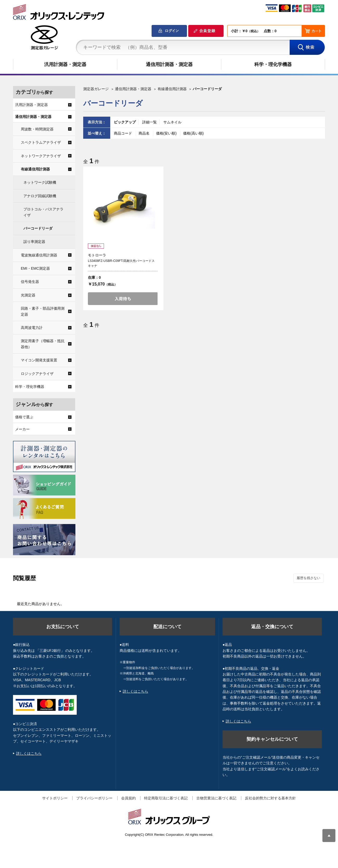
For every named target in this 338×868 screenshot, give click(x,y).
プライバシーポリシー (94, 798)
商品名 (145, 133)
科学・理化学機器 (273, 64)
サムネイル (172, 122)
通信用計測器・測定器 (169, 64)
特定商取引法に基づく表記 (166, 798)
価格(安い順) (167, 133)
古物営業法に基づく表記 (216, 798)
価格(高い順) (193, 133)
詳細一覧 (149, 122)
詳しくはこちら (29, 753)
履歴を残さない (308, 578)
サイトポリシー (55, 798)
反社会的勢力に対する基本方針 (270, 798)
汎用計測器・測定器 (65, 64)
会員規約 (128, 798)
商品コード (123, 133)
